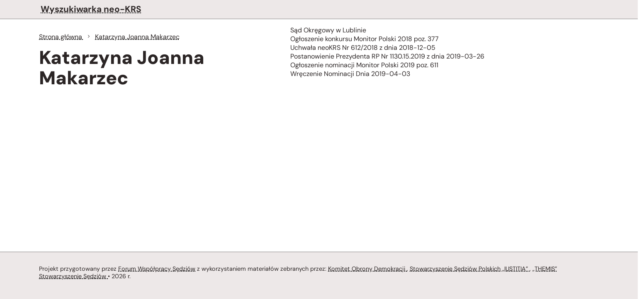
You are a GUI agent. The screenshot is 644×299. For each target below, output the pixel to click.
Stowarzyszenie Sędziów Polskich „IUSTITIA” (470, 269)
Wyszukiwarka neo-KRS (91, 9)
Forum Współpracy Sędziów (157, 269)
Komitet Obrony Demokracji (367, 269)
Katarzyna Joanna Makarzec (137, 37)
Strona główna (61, 37)
